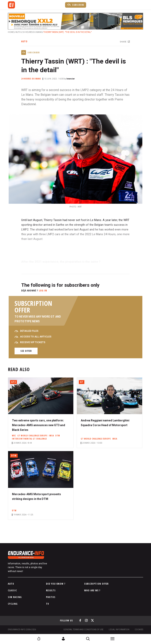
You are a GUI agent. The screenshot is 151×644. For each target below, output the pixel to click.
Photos (51, 597)
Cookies (139, 630)
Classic (12, 590)
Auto (18, 32)
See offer (26, 351)
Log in (43, 291)
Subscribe (76, 5)
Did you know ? (56, 584)
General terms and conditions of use (83, 630)
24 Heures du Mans (32, 32)
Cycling (13, 604)
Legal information (119, 630)
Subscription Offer (96, 584)
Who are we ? (92, 590)
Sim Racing (15, 597)
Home (11, 32)
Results (51, 590)
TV (47, 604)
